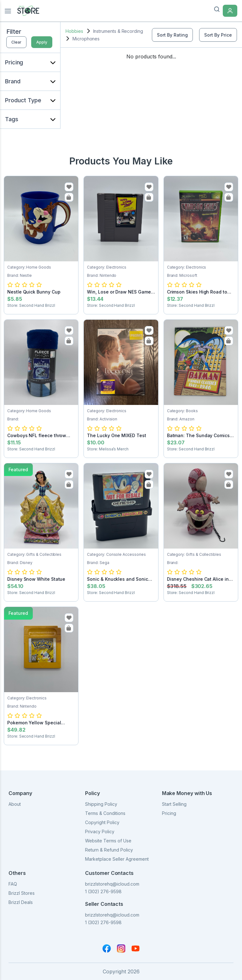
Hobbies (74, 31)
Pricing (169, 813)
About (15, 804)
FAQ (13, 884)
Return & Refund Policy (109, 850)
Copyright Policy (102, 822)
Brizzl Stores (22, 893)
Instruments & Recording (118, 31)
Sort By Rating (172, 35)
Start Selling (174, 804)
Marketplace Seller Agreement (117, 859)
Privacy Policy (100, 832)
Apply (42, 42)
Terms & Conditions (105, 813)
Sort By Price (218, 35)
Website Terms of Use (108, 841)
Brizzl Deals (21, 902)
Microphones (86, 39)
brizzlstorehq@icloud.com (112, 884)
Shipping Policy (101, 804)
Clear (16, 42)
